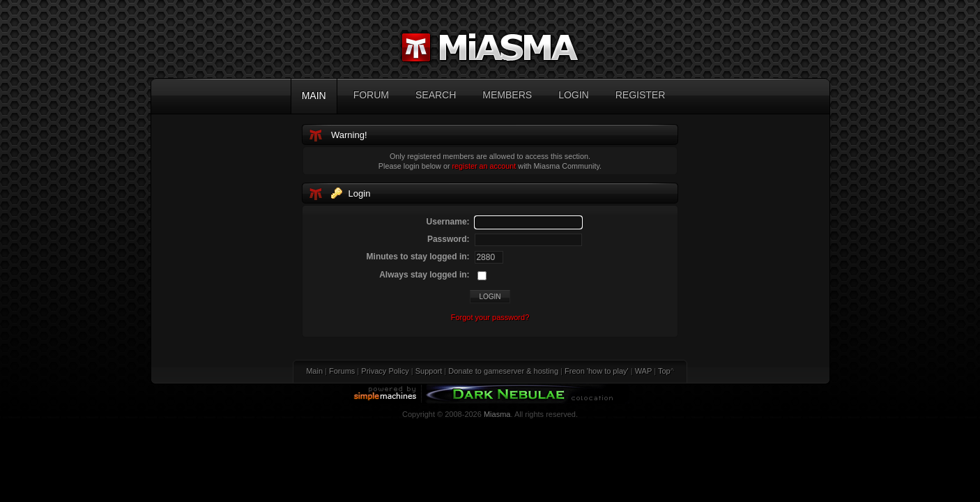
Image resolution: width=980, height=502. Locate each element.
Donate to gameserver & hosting (503, 371)
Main (314, 371)
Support (429, 371)
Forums (342, 371)
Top (664, 371)
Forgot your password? (490, 317)
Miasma (497, 414)
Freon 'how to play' (597, 371)
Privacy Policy (385, 371)
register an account (484, 166)
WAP (643, 371)
